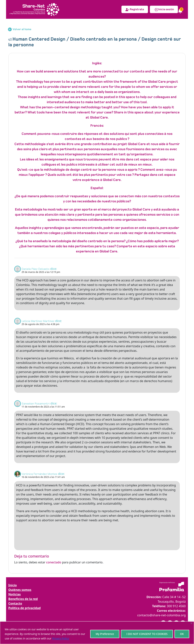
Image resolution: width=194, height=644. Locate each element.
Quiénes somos (20, 590)
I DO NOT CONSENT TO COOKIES (147, 634)
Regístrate (135, 10)
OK (182, 634)
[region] (97, 633)
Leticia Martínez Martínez (38, 321)
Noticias (14, 594)
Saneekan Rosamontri (36, 404)
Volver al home (20, 29)
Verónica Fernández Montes (39, 474)
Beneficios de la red (23, 599)
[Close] (191, 623)
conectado (54, 562)
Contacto (15, 603)
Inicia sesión (164, 10)
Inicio (13, 585)
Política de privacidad (25, 608)
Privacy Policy (61, 638)
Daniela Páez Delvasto (36, 269)
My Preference (105, 634)
